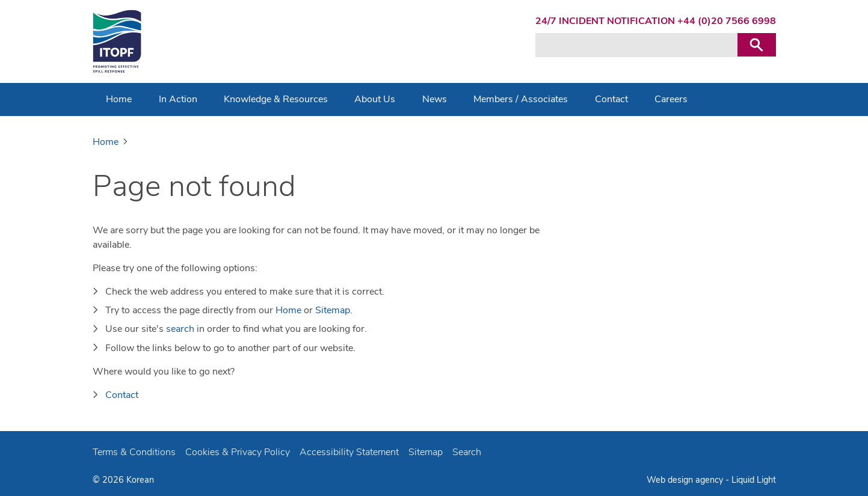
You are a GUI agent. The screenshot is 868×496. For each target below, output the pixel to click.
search (180, 329)
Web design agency (686, 480)
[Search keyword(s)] (636, 45)
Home (288, 310)
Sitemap (333, 310)
